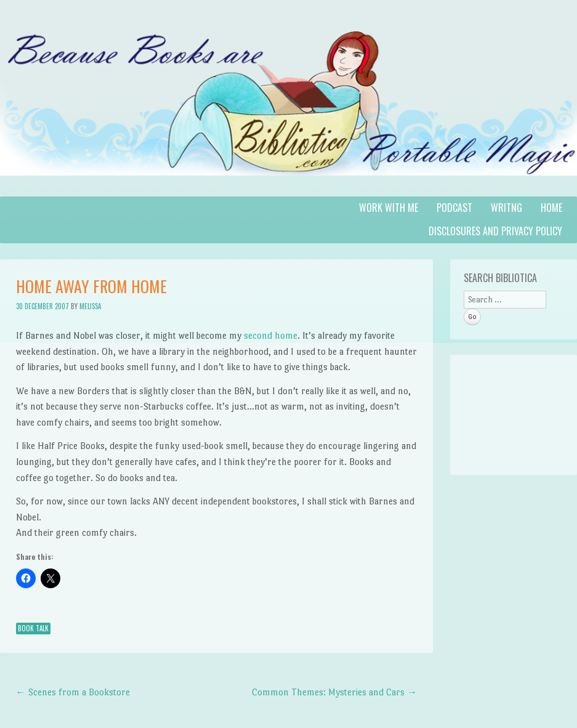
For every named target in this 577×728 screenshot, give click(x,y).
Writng (506, 208)
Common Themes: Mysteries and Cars (334, 692)
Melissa (90, 306)
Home (551, 208)
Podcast (454, 208)
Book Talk (33, 628)
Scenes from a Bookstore (73, 692)
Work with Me (389, 208)
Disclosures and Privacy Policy (495, 231)
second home (271, 335)
